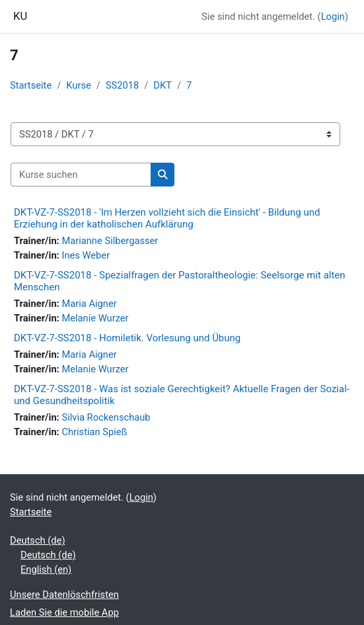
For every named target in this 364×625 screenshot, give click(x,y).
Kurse (79, 85)
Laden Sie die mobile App (64, 612)
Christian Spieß (94, 432)
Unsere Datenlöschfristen (64, 595)
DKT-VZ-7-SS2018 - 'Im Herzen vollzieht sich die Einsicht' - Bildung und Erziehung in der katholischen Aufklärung (167, 218)
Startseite (31, 85)
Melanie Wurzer (95, 318)
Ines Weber (86, 255)
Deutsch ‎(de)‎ (38, 540)
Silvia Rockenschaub (106, 417)
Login (333, 17)
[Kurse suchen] (81, 175)
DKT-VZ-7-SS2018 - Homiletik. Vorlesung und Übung (127, 338)
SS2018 (122, 85)
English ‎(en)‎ (46, 569)
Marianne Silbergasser (110, 241)
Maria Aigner (89, 304)
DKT (163, 85)
